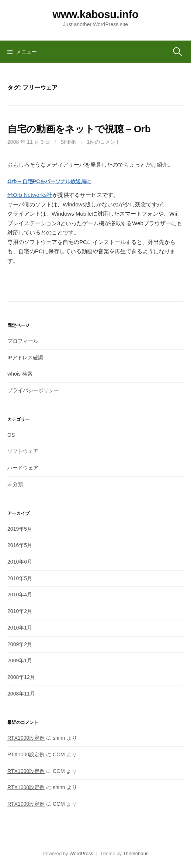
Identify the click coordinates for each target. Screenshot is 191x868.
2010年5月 (20, 578)
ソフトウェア (23, 451)
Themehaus (136, 853)
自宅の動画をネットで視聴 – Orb (79, 129)
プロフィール (23, 341)
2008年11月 (21, 694)
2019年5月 (20, 529)
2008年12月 (21, 677)
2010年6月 (20, 562)
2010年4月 (20, 595)
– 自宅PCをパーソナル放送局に (49, 181)
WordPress (81, 853)
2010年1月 (20, 628)
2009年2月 (20, 644)
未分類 (15, 484)
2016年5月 (20, 545)
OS (11, 435)
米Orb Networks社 (30, 195)
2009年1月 (20, 660)
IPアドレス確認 (25, 358)
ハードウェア (23, 468)
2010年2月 (20, 611)
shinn (69, 142)
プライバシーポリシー (33, 390)
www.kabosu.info (95, 14)
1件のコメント (104, 142)
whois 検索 (20, 374)
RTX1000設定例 (26, 738)
